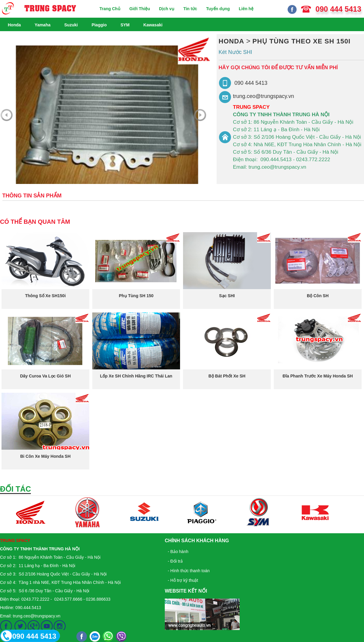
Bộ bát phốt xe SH (227, 376)
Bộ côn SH (318, 296)
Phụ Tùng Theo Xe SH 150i (302, 41)
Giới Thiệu (140, 9)
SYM (125, 25)
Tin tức (190, 9)
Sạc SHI (227, 296)
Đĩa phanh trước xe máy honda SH (318, 376)
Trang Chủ (110, 9)
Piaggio (99, 25)
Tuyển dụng (218, 9)
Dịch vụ (167, 9)
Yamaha (43, 25)
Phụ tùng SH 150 (136, 296)
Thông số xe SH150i (46, 296)
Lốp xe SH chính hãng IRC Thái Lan (136, 376)
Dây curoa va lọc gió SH (45, 376)
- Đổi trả (175, 561)
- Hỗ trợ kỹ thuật (183, 580)
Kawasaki (153, 25)
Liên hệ (246, 9)
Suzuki (71, 25)
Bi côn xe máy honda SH (45, 456)
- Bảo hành (178, 552)
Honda (14, 25)
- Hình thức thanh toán (189, 571)
